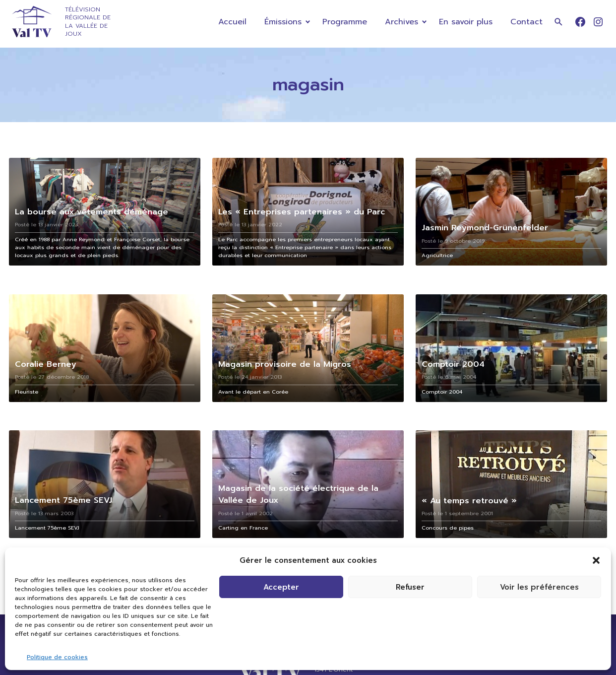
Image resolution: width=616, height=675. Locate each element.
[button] (596, 560)
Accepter (281, 587)
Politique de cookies (57, 657)
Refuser (410, 587)
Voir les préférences (539, 587)
